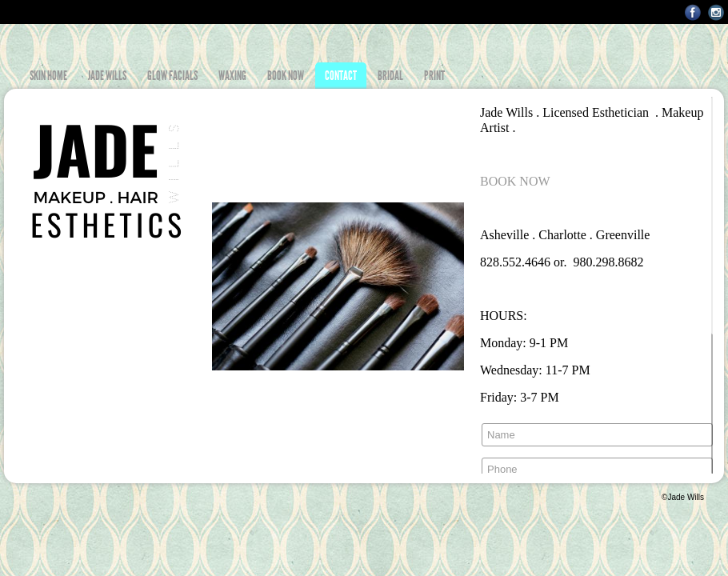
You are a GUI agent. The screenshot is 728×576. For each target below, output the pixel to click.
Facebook (693, 12)
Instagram (716, 12)
